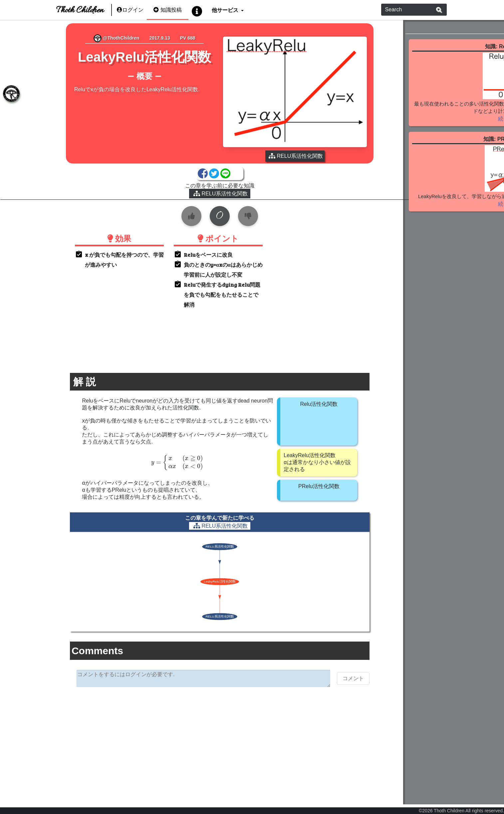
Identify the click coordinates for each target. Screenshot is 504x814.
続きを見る (450, 135)
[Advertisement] (202, 734)
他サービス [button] (226, 10)
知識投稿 (168, 10)
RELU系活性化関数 (202, 184)
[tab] (10, 95)
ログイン (130, 10)
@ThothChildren (105, 38)
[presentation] (160, 453)
